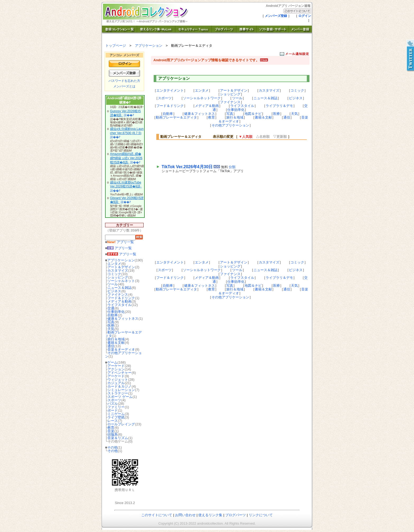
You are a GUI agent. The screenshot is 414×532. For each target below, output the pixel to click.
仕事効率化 (116, 312)
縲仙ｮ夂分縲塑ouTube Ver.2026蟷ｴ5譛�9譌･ (126, 185)
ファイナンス (118, 295)
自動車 (113, 315)
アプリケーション (149, 46)
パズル (113, 404)
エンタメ (114, 264)
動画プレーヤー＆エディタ (123, 334)
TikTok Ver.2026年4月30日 (187, 167)
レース (113, 421)
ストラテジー (118, 393)
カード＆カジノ (119, 386)
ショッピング (118, 277)
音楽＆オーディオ (121, 349)
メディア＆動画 (119, 301)
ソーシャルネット (121, 281)
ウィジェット (118, 380)
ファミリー (116, 407)
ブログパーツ (236, 515)
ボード (113, 410)
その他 (112, 447)
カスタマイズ (118, 270)
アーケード (116, 366)
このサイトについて (157, 515)
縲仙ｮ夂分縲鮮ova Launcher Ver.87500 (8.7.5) (127, 131)
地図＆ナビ (253, 114)
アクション (116, 369)
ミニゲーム (116, 414)
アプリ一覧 (121, 242)
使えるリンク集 (210, 515)
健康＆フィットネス (123, 319)
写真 (111, 322)
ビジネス (114, 291)
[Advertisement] (223, 152)
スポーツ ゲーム (120, 397)
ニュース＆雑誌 (119, 288)
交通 (111, 308)
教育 (111, 428)
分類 (232, 167)
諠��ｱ (129, 115)
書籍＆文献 (116, 343)
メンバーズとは (124, 86)
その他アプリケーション (123, 355)
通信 (111, 346)
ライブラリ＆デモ (279, 106)
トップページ (116, 46)
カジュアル (116, 383)
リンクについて (261, 515)
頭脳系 (113, 434)
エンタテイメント (170, 90)
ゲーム (112, 362)
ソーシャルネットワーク (202, 98)
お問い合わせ (185, 515)
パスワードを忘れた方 (124, 81)
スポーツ (114, 400)
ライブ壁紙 (116, 417)
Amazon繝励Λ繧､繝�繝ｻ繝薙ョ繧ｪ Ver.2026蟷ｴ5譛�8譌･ (126, 158)
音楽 (111, 431)
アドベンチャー (119, 373)
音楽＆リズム (118, 438)
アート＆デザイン (121, 267)
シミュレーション (121, 390)
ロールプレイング (121, 424)
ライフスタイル (119, 305)
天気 (111, 329)
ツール (113, 284)
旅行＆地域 (116, 339)
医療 (111, 325)
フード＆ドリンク (121, 298)
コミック (114, 274)
